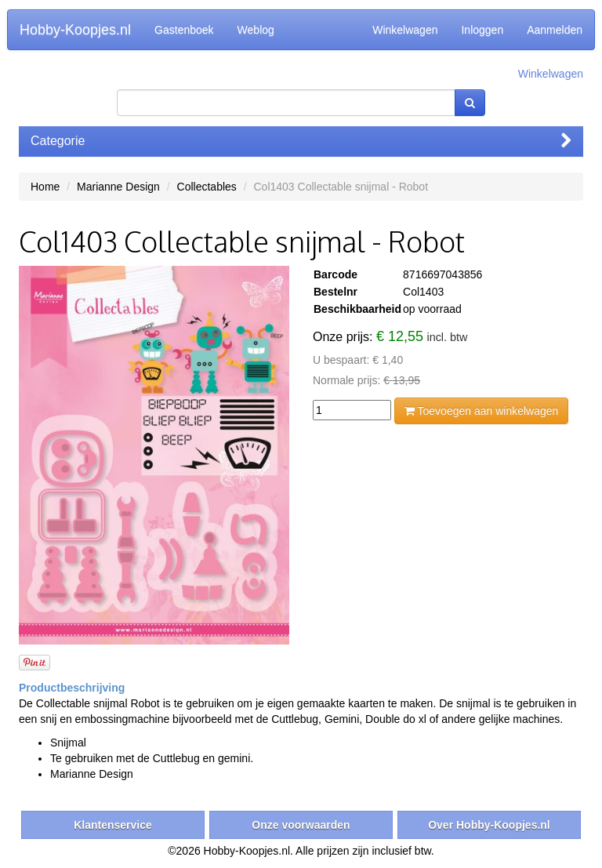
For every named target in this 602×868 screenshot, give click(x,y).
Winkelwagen (405, 30)
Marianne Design (118, 187)
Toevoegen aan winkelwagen (481, 411)
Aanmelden (555, 30)
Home (45, 187)
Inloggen (482, 30)
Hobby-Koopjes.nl (75, 30)
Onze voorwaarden (301, 825)
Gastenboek (184, 30)
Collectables (207, 187)
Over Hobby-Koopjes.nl (489, 825)
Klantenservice (113, 825)
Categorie (301, 141)
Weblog (256, 30)
